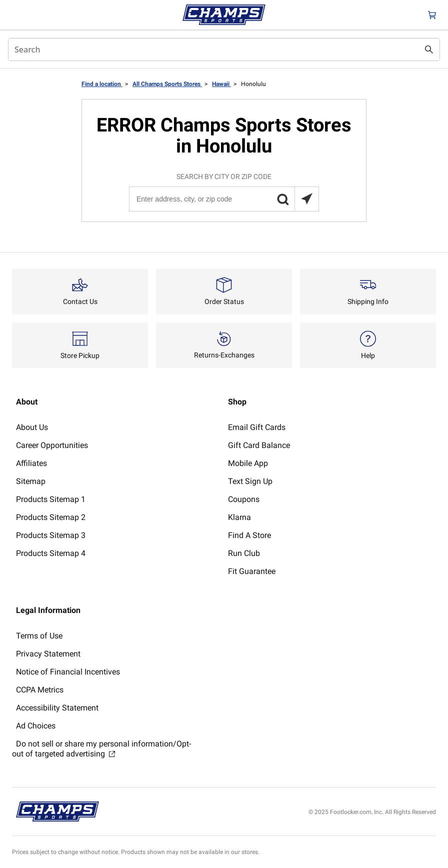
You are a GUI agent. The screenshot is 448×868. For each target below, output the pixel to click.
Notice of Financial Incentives (68, 672)
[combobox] (224, 49)
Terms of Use (39, 636)
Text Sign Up (250, 481)
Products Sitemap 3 (51, 535)
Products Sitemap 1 (51, 499)
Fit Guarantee (252, 571)
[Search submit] (429, 49)
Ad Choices (36, 726)
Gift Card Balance (259, 445)
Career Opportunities (52, 445)
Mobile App (248, 463)
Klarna (239, 517)
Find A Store (249, 535)
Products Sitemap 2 (51, 517)
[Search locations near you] (306, 199)
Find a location (102, 84)
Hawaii (221, 84)
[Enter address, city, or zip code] (223, 199)
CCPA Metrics (40, 690)
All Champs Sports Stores (167, 84)
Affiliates (31, 463)
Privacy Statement (48, 654)
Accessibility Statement (57, 708)
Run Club (244, 553)
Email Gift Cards (257, 427)
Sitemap (31, 481)
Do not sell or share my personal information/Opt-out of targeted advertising (101, 749)
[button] (282, 199)
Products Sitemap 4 (51, 553)
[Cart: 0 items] (432, 15)
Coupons (244, 499)
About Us (32, 427)
